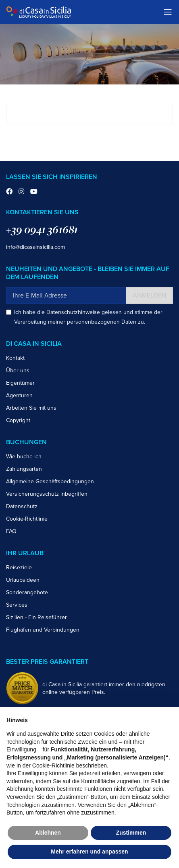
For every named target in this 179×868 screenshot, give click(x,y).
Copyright (18, 420)
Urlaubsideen (23, 580)
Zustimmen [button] (131, 833)
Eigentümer (20, 383)
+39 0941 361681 (42, 229)
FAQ (11, 531)
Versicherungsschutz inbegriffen (47, 494)
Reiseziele (19, 567)
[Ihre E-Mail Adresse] (66, 295)
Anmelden (149, 295)
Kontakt (15, 358)
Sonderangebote (27, 592)
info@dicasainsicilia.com (35, 247)
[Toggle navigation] (168, 12)
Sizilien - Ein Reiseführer (36, 617)
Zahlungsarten (24, 469)
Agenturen (19, 395)
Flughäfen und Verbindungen (43, 630)
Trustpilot (146, 12)
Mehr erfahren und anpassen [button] (89, 852)
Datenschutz (22, 506)
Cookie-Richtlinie (27, 519)
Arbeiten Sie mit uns (31, 408)
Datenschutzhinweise (73, 312)
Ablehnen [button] (48, 833)
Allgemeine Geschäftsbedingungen (50, 481)
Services (17, 605)
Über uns (18, 370)
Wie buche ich (24, 457)
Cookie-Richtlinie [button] (53, 765)
